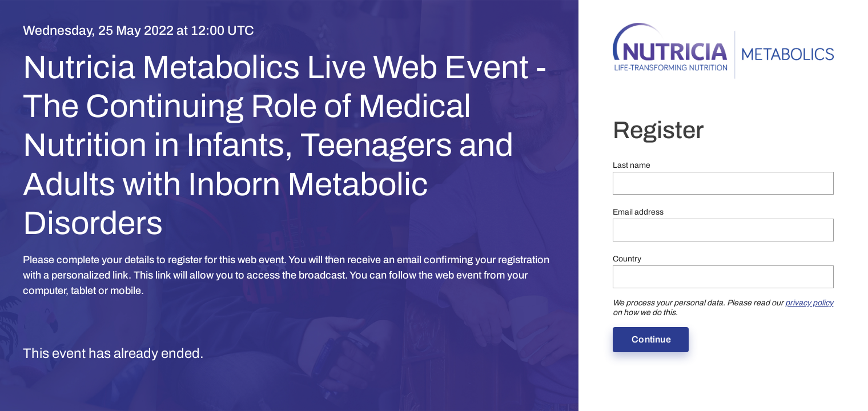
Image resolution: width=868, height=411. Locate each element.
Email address (638, 212)
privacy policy (809, 303)
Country (627, 259)
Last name (632, 165)
